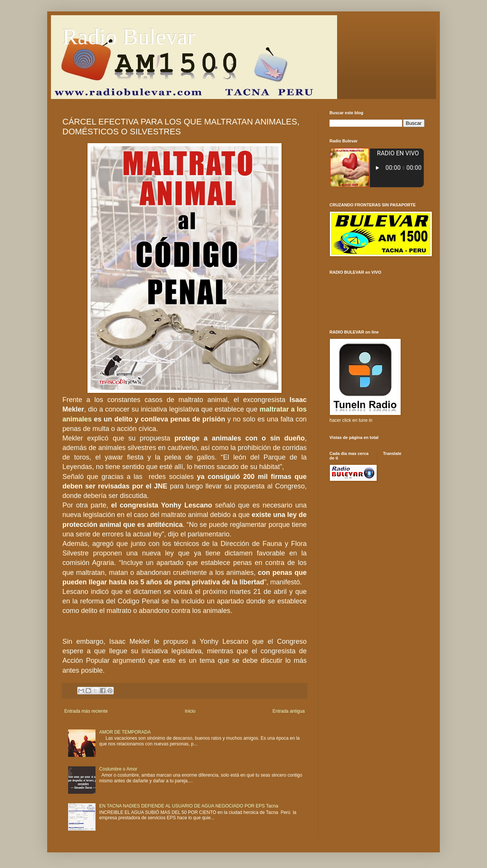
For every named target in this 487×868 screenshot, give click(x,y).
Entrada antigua (289, 711)
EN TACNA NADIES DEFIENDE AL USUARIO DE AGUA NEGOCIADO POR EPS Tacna (189, 806)
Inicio (190, 711)
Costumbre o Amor (118, 769)
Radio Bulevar (129, 37)
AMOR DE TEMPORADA (125, 732)
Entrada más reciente (86, 711)
